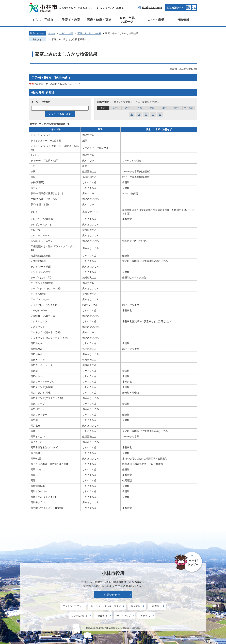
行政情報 (183, 20)
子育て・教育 (71, 20)
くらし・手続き (43, 20)
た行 (140, 108)
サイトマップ (124, 616)
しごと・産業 (155, 20)
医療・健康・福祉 (99, 20)
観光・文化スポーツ (127, 20)
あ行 (103, 108)
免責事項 (102, 616)
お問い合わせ (112, 595)
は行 (164, 108)
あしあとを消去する (87, 40)
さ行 (127, 108)
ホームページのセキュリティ (106, 606)
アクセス (145, 616)
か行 (115, 108)
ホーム (52, 33)
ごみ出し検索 (66, 33)
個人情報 (135, 606)
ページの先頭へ (189, 562)
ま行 (176, 108)
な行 (152, 108)
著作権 (155, 606)
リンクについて (79, 616)
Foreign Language (152, 7)
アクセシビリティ (72, 606)
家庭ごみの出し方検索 (89, 33)
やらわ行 (189, 108)
